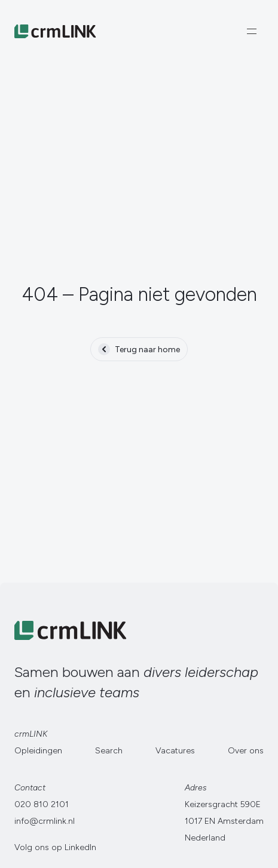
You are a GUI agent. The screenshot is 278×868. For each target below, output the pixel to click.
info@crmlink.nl (45, 821)
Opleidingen (38, 751)
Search (109, 751)
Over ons (246, 751)
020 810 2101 (42, 804)
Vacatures (175, 751)
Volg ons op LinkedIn (55, 847)
